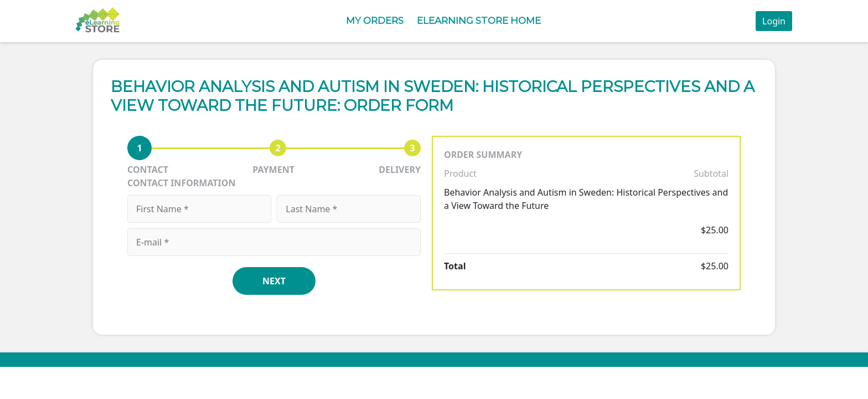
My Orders (375, 21)
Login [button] (774, 21)
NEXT (274, 281)
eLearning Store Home (479, 21)
